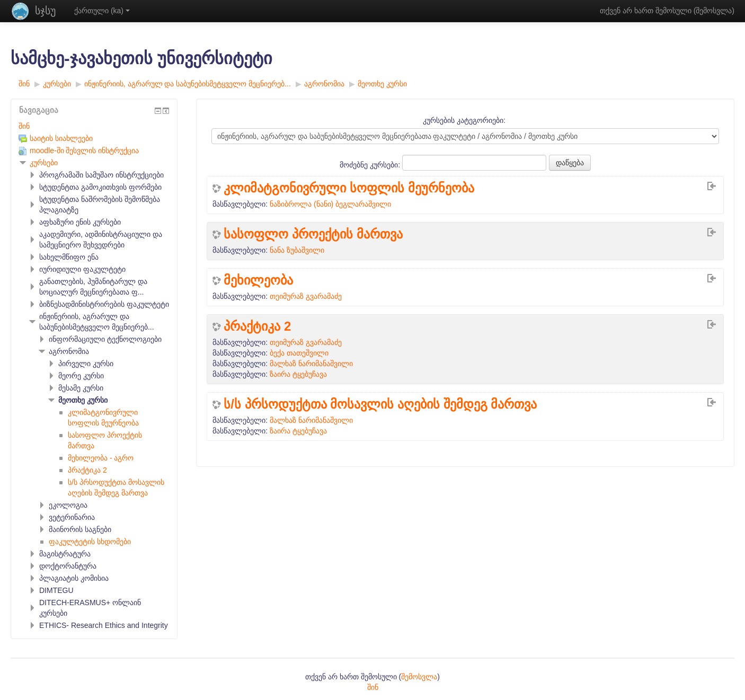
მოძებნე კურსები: (371, 165)
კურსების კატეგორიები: (464, 120)
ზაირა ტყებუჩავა (298, 374)
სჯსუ (45, 11)
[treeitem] (94, 126)
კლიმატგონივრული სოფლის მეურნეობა (349, 188)
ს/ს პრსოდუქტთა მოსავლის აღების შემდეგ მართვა (380, 404)
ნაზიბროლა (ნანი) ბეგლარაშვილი (330, 204)
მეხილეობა (258, 280)
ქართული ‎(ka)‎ (102, 11)
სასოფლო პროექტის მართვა (313, 234)
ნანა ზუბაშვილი (297, 250)
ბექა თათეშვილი (299, 353)
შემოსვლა (714, 11)
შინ (24, 126)
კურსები (44, 163)
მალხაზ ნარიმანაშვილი (311, 364)
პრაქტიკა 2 (257, 326)
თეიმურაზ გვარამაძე (306, 296)
